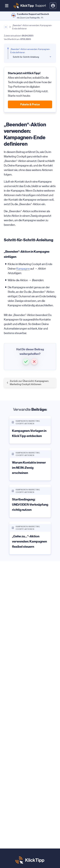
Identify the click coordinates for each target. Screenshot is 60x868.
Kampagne (23, 269)
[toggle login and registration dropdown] (53, 6)
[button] (26, 362)
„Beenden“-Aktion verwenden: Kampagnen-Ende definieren (30, 51)
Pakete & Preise (30, 104)
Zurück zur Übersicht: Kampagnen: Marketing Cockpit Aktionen (28, 383)
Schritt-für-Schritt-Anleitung (26, 57)
